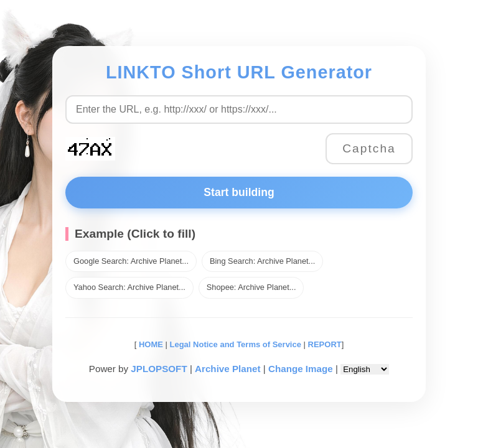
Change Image (301, 369)
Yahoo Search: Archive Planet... (129, 287)
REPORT (325, 344)
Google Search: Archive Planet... (131, 261)
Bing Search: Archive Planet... (262, 261)
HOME (150, 344)
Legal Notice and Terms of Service (236, 344)
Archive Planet (228, 369)
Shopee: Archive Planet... (251, 287)
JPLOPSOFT (159, 369)
